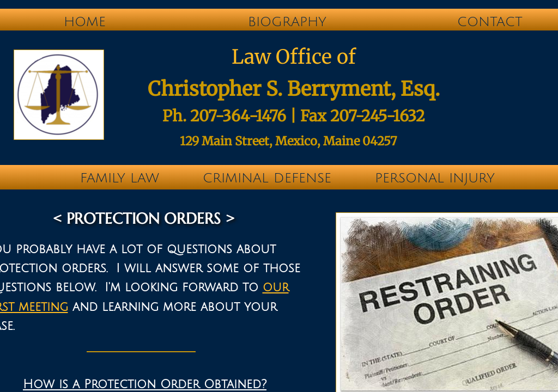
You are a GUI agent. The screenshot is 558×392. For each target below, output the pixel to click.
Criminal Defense (267, 178)
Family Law (120, 178)
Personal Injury (435, 178)
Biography (287, 22)
